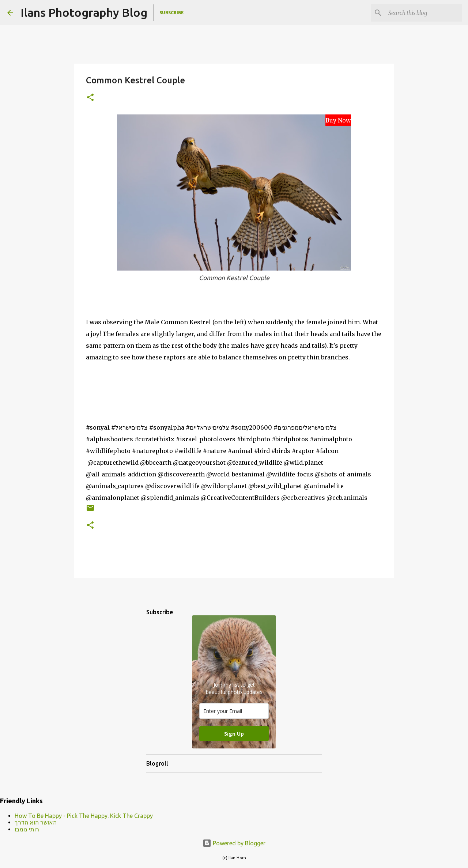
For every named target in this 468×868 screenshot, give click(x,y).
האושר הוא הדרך (36, 822)
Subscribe (172, 13)
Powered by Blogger (234, 843)
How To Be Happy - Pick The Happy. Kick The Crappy (84, 816)
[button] (90, 98)
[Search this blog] (424, 13)
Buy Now (338, 120)
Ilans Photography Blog (84, 12)
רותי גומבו (27, 829)
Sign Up (234, 734)
